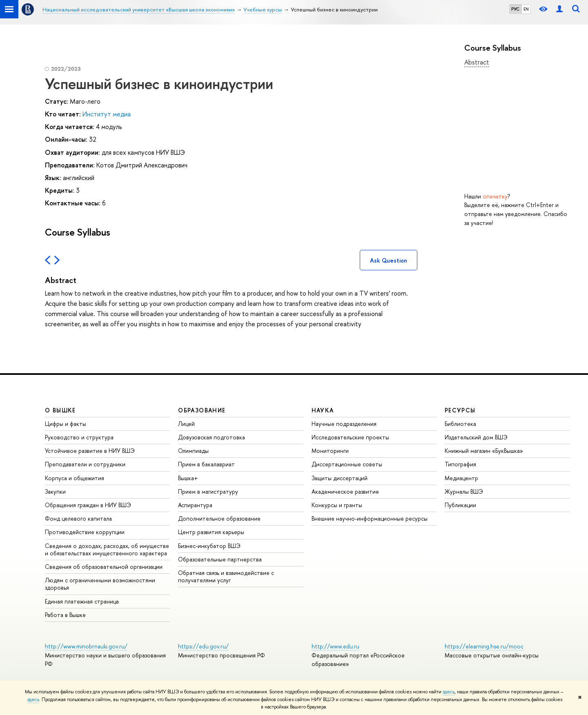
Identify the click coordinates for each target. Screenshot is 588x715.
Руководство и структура (79, 437)
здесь (449, 692)
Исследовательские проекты (350, 437)
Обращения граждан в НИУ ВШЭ (88, 505)
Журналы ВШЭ (464, 491)
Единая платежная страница (82, 601)
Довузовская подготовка (212, 437)
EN (526, 9)
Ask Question (389, 260)
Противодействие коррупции (85, 532)
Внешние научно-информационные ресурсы (370, 518)
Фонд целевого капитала (78, 518)
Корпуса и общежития (75, 478)
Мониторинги (330, 451)
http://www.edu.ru (335, 646)
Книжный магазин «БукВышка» (484, 451)
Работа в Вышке (65, 615)
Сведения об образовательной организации (104, 567)
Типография (460, 464)
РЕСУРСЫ (460, 410)
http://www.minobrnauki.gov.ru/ (86, 646)
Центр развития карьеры (211, 532)
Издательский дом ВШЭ (476, 437)
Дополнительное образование (219, 518)
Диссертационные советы (347, 464)
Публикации (460, 505)
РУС (515, 9)
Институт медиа (107, 114)
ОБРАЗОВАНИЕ (202, 410)
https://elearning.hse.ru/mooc (484, 646)
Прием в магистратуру (208, 491)
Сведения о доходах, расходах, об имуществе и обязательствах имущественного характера (107, 549)
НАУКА (323, 410)
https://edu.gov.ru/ (203, 646)
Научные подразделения (344, 424)
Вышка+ (188, 478)
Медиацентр (461, 478)
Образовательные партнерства (220, 559)
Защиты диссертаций (340, 478)
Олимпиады (193, 451)
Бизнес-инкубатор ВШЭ (209, 546)
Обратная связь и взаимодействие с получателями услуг (226, 576)
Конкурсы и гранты (337, 505)
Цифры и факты (66, 424)
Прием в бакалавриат (206, 464)
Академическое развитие (345, 491)
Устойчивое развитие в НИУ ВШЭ (90, 451)
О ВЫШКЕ (60, 410)
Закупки (55, 491)
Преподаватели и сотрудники (85, 464)
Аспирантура (195, 505)
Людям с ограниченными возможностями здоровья (100, 584)
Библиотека (460, 424)
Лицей (186, 424)
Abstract (477, 62)
